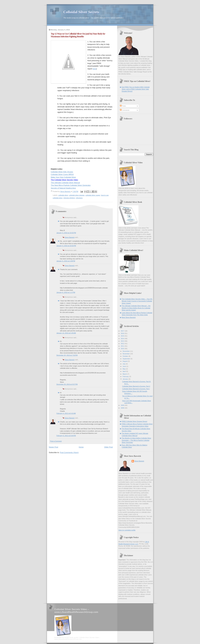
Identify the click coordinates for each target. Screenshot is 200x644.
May (124, 369)
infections (79, 198)
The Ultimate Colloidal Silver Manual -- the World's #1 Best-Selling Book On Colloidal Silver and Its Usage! (136, 308)
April (124, 371)
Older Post (108, 447)
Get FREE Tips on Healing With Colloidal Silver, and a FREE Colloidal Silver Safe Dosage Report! (136, 89)
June (125, 366)
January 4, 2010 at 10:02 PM (66, 233)
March (125, 374)
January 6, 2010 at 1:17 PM (66, 292)
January (126, 379)
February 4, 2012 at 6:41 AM (66, 413)
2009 (123, 405)
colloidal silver (63, 195)
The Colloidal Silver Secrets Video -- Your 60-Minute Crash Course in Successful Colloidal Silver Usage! (137, 301)
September (127, 359)
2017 (123, 331)
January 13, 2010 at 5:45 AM (66, 333)
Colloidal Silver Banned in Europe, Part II (136, 386)
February (126, 377)
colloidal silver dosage (77, 195)
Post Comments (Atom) (69, 452)
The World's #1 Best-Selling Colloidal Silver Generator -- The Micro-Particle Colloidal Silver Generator (137, 440)
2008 (123, 408)
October (126, 356)
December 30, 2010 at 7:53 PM (67, 355)
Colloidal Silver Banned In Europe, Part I (136, 389)
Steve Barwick (70, 237)
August (125, 361)
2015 (123, 336)
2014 (123, 339)
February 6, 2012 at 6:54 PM (66, 436)
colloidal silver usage (93, 195)
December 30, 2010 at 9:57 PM (67, 384)
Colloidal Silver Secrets (81, 12)
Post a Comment (56, 441)
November (126, 354)
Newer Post (54, 447)
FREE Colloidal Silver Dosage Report (135, 421)
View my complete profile (127, 530)
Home (81, 447)
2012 (123, 344)
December (126, 351)
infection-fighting (69, 198)
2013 (123, 341)
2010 (123, 349)
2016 (123, 333)
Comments (125, 110)
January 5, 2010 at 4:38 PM (66, 261)
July (124, 364)
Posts (123, 106)
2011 (123, 346)
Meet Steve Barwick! (129, 317)
